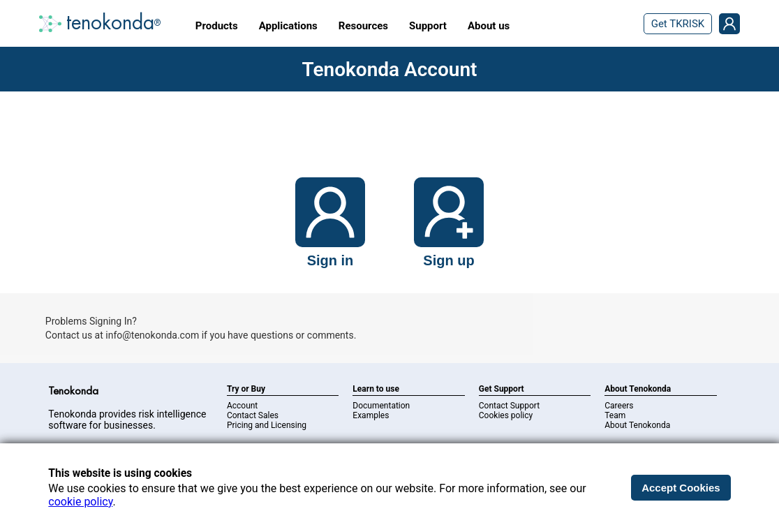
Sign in (331, 260)
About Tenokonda (637, 425)
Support (428, 26)
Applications (288, 26)
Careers (619, 406)
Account (242, 406)
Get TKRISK (678, 24)
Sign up (448, 260)
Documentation (381, 406)
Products (217, 26)
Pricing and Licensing (267, 425)
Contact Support (509, 406)
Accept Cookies (681, 488)
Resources (363, 26)
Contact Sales (253, 415)
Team (615, 415)
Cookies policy (506, 415)
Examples (371, 415)
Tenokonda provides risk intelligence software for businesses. (127, 420)
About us (489, 26)
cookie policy (80, 502)
